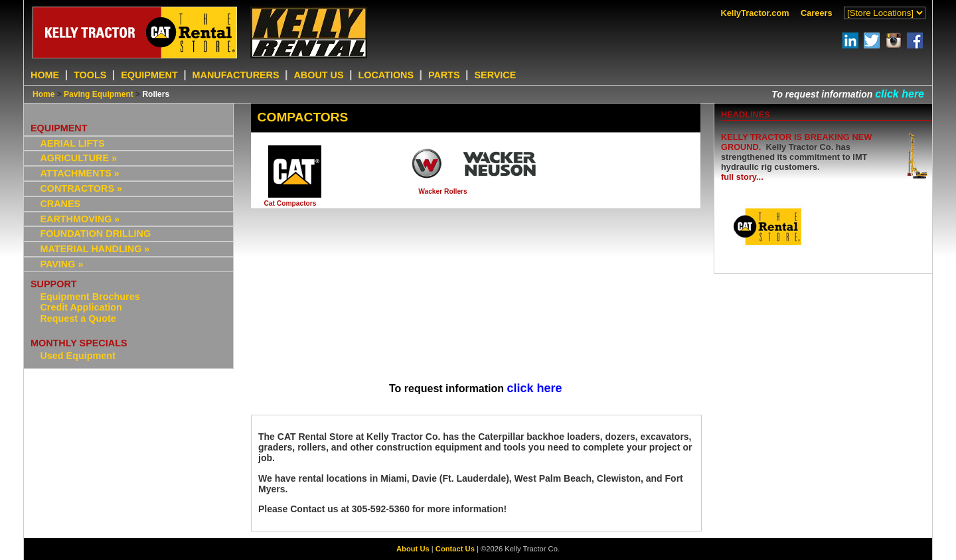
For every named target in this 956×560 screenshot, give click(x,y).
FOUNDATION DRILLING (95, 234)
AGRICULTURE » (78, 158)
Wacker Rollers (443, 191)
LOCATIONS (386, 75)
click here (900, 94)
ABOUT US (318, 75)
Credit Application (81, 307)
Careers (817, 13)
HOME (45, 75)
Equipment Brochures (90, 297)
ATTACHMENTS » (79, 173)
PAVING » (61, 264)
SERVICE (495, 75)
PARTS (444, 75)
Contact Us (455, 549)
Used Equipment (78, 356)
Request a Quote (78, 318)
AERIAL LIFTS (72, 143)
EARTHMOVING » (80, 219)
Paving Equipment (99, 94)
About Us (413, 549)
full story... (742, 177)
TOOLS (90, 75)
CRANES (60, 204)
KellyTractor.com (755, 13)
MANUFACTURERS (236, 75)
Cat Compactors (290, 203)
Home (43, 94)
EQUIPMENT (149, 75)
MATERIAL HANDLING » (95, 249)
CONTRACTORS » (81, 188)
